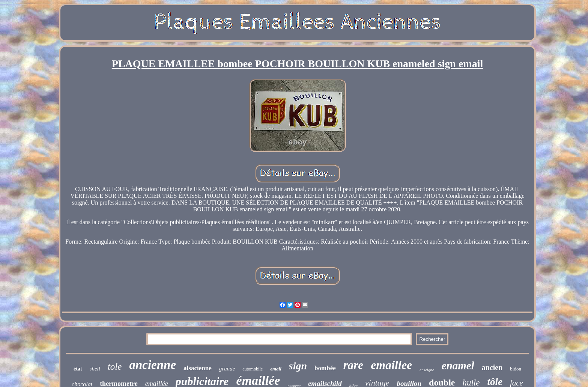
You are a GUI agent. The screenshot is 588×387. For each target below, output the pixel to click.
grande (227, 369)
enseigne (427, 370)
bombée (325, 368)
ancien (492, 367)
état (78, 369)
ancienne (153, 365)
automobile (253, 369)
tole (115, 367)
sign (298, 366)
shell (95, 369)
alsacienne (198, 368)
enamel (458, 366)
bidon (516, 369)
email (276, 369)
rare (353, 365)
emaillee (391, 365)
